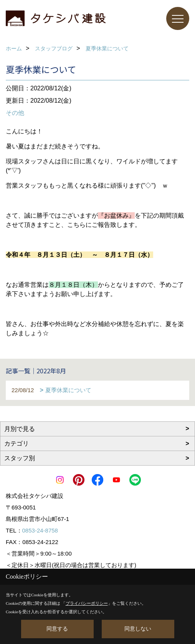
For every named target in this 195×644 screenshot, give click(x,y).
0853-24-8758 (40, 530)
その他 (15, 113)
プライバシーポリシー (87, 603)
